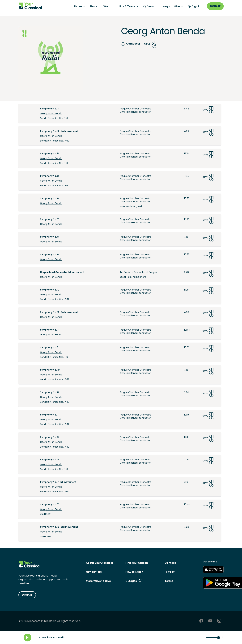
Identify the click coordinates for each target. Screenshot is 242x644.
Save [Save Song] (150, 44)
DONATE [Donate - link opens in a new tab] (27, 595)
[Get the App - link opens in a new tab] (213, 570)
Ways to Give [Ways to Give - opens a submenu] (171, 6)
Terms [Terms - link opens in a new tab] (169, 581)
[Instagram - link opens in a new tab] (219, 621)
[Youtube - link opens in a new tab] (210, 621)
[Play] (27, 638)
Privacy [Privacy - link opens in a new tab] (170, 572)
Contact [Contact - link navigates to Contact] (170, 563)
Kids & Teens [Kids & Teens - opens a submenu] (127, 6)
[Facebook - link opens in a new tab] (201, 621)
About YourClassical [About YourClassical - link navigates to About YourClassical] (99, 563)
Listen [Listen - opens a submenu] (78, 6)
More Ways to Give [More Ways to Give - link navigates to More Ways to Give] (98, 581)
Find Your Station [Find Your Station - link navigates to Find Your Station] (137, 563)
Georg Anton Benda (51, 113)
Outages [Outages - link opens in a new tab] (133, 581)
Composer (131, 44)
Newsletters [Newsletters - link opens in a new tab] (94, 572)
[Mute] (222, 638)
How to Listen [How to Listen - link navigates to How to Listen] (134, 572)
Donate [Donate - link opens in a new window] (215, 6)
